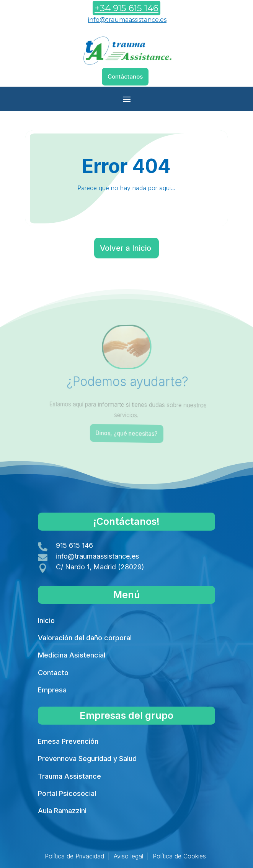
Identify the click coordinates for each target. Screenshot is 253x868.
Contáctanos (125, 76)
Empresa (52, 690)
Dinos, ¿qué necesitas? (127, 433)
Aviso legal (128, 856)
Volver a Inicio (126, 248)
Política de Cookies (179, 856)
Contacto (53, 673)
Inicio (46, 621)
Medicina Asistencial (72, 655)
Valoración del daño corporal (85, 638)
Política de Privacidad (74, 856)
